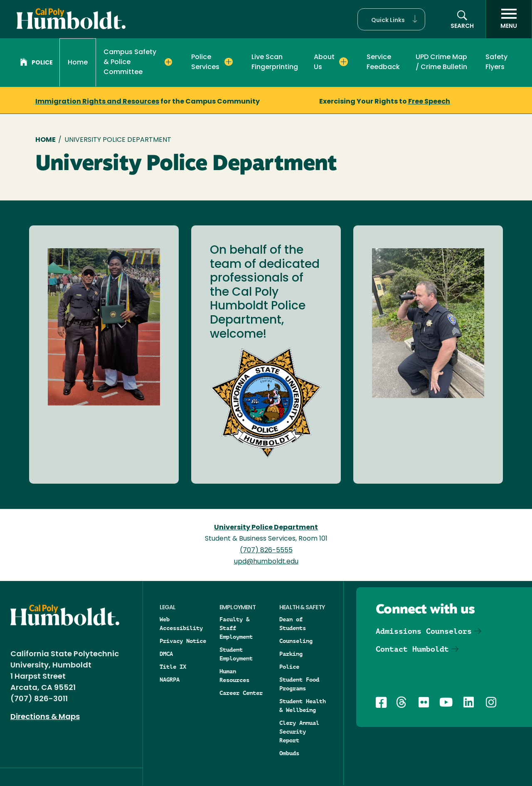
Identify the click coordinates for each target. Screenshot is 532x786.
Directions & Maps (45, 717)
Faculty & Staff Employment (236, 628)
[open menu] (509, 19)
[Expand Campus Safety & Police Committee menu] (168, 62)
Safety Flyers (496, 62)
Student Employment (236, 654)
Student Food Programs (299, 684)
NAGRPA (170, 680)
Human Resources (234, 676)
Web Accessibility (181, 624)
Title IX (173, 667)
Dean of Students (293, 624)
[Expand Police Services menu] (228, 62)
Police (36, 63)
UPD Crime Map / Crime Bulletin (441, 62)
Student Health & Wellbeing (303, 706)
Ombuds (289, 753)
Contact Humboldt (412, 649)
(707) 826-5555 (266, 551)
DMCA (166, 654)
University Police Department (266, 528)
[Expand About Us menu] (344, 62)
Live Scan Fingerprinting (275, 62)
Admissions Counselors (424, 631)
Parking (291, 654)
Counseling (296, 641)
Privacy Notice (183, 641)
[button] (391, 19)
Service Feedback (383, 62)
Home (78, 63)
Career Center (241, 693)
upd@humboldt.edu (266, 562)
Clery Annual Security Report (299, 732)
